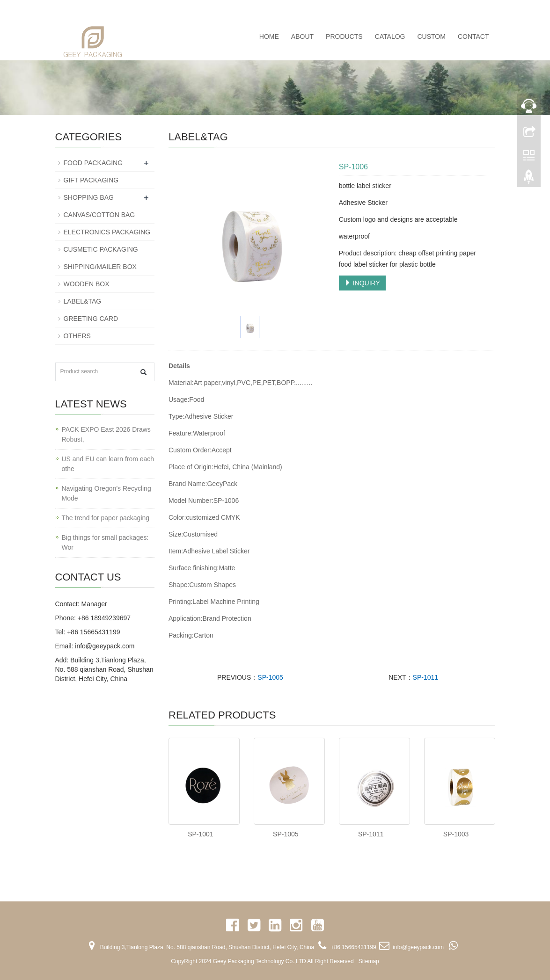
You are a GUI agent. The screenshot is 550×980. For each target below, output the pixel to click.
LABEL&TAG (83, 301)
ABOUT (302, 36)
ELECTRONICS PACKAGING (107, 232)
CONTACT (473, 36)
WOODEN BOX (87, 284)
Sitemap (369, 961)
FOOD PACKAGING (93, 163)
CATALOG (390, 36)
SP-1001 (200, 834)
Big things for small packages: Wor (105, 542)
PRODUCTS (344, 36)
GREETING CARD (91, 319)
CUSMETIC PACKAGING (101, 249)
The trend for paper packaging (106, 518)
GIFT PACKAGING (91, 180)
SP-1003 (456, 834)
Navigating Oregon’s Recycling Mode (106, 493)
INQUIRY (362, 283)
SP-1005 (270, 677)
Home (269, 36)
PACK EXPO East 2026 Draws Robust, (106, 434)
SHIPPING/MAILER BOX (100, 267)
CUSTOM (431, 36)
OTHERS (77, 336)
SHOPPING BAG (89, 197)
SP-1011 (425, 677)
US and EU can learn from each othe (108, 464)
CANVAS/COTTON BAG (99, 215)
